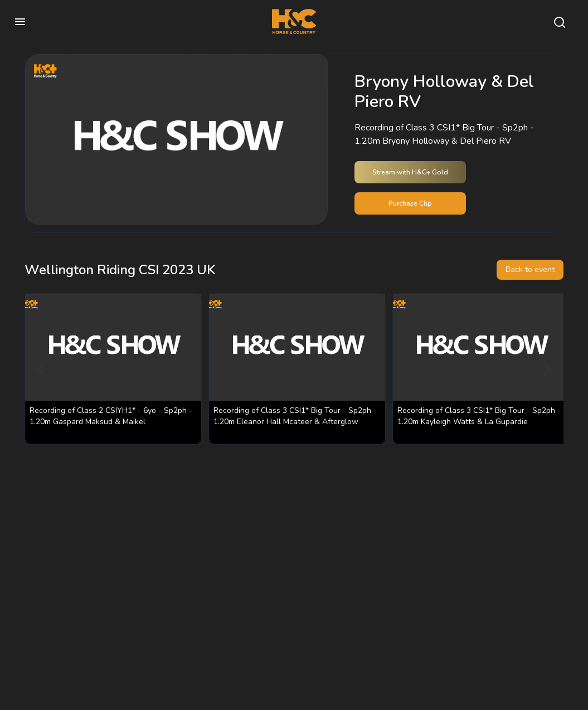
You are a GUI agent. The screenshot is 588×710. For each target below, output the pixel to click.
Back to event (530, 269)
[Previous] (42, 369)
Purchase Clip (410, 203)
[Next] (546, 369)
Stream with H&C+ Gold (410, 172)
